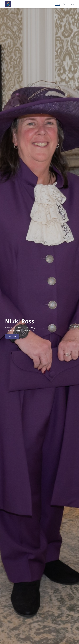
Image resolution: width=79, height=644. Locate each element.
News (72, 4)
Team (65, 4)
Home (58, 4)
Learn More (12, 336)
